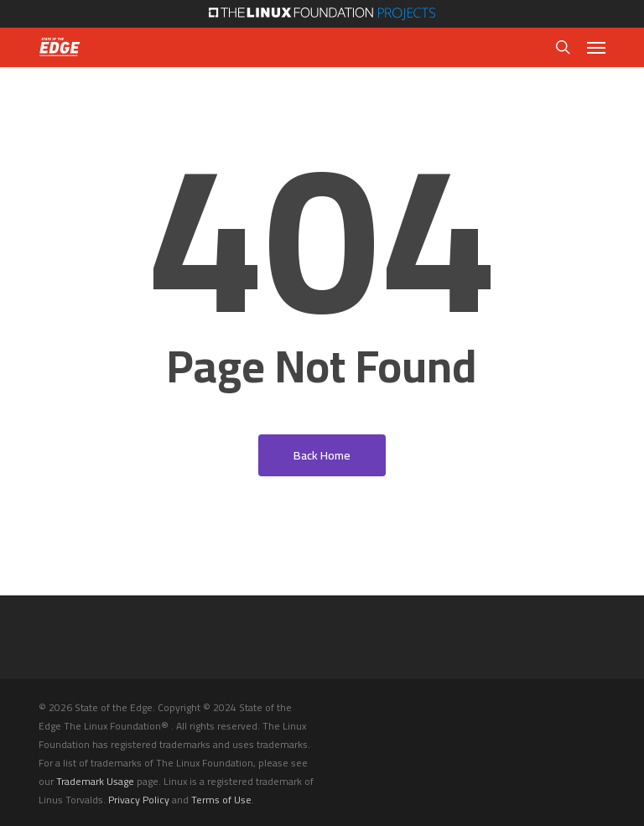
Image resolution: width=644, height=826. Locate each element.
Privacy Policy (139, 800)
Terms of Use (221, 800)
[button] (596, 47)
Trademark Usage (95, 781)
